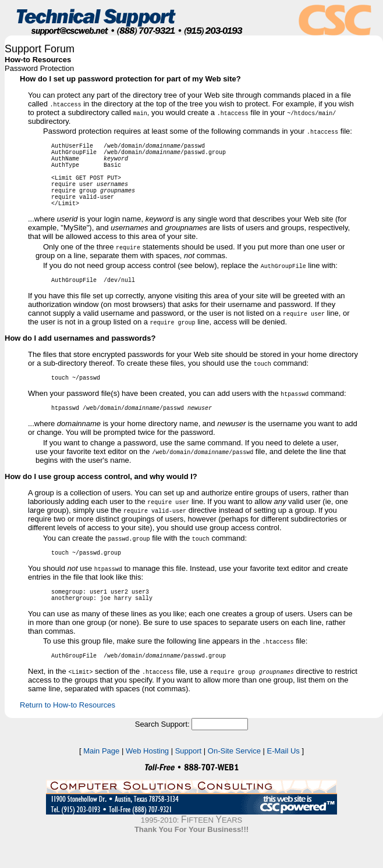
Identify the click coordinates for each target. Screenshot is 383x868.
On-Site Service (234, 781)
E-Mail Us (283, 781)
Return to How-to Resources (68, 735)
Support (189, 781)
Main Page (101, 781)
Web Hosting (147, 781)
